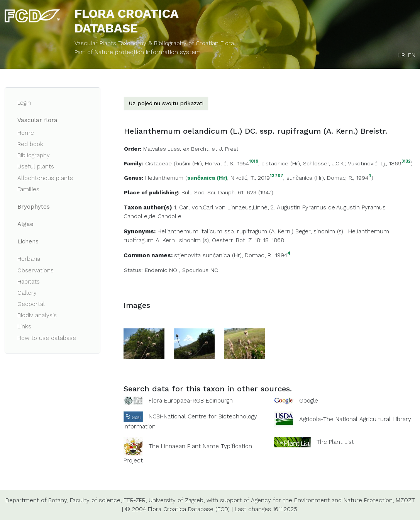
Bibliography (34, 155)
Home (26, 133)
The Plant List (335, 442)
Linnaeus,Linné (247, 207)
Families (28, 189)
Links (24, 326)
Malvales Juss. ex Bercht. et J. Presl (191, 149)
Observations (36, 270)
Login (24, 103)
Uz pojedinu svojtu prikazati (166, 103)
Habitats (29, 282)
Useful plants (36, 167)
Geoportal (31, 304)
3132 (406, 162)
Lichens (28, 241)
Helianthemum (164, 178)
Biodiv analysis (37, 315)
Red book (30, 144)
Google (309, 401)
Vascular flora (37, 120)
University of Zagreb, (177, 500)
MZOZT (405, 500)
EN (412, 55)
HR (401, 55)
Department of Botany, (37, 500)
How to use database (47, 338)
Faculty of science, (96, 500)
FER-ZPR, (135, 500)
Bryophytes (34, 207)
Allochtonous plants (45, 178)
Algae (25, 224)
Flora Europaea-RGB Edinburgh (191, 401)
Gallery (27, 293)
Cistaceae (158, 163)
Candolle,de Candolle (152, 216)
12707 (277, 176)
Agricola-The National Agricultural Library (355, 420)
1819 (254, 162)
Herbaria (29, 259)
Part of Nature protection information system (138, 52)
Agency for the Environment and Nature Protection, (322, 500)
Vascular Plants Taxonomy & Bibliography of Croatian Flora (154, 43)
